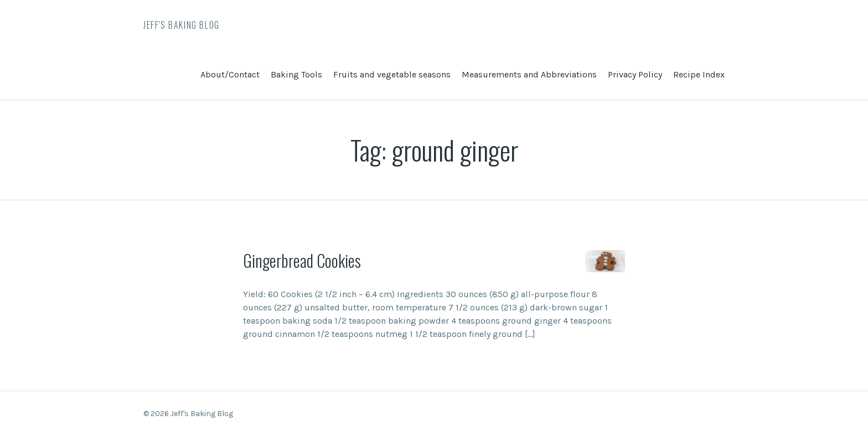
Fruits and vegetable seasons (392, 74)
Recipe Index (699, 74)
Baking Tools (296, 74)
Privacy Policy (635, 74)
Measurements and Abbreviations (529, 74)
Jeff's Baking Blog (182, 25)
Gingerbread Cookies (302, 260)
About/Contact (230, 74)
